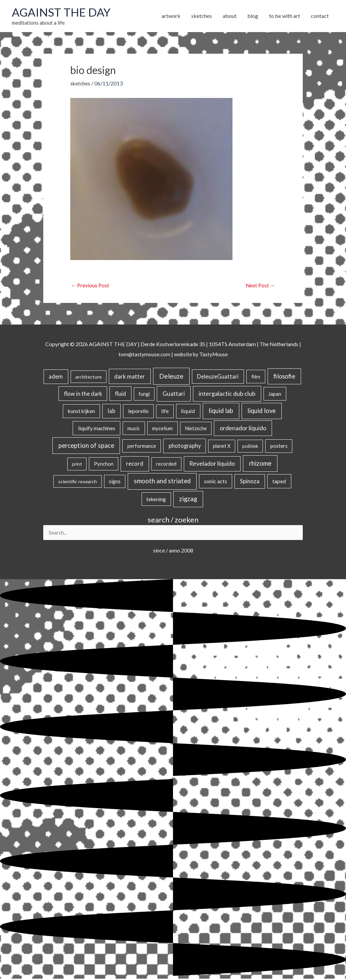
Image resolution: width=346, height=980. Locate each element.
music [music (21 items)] (134, 429)
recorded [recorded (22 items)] (166, 465)
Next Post (260, 286)
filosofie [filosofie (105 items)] (284, 377)
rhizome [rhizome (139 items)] (260, 464)
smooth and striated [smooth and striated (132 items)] (162, 482)
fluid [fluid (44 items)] (120, 394)
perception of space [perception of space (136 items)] (86, 446)
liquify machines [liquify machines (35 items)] (97, 429)
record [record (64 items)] (135, 465)
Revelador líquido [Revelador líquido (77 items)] (212, 465)
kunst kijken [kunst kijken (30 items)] (81, 412)
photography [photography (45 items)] (185, 447)
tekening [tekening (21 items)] (156, 500)
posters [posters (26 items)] (279, 447)
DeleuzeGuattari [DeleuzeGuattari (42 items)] (218, 377)
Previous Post (90, 286)
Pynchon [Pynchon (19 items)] (104, 465)
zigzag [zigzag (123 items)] (188, 500)
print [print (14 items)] (77, 465)
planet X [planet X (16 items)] (222, 447)
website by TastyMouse (201, 355)
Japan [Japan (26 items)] (275, 394)
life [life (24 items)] (165, 412)
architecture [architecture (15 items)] (89, 378)
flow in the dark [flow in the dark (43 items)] (83, 394)
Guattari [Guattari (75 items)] (174, 394)
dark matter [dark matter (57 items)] (130, 377)
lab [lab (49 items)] (112, 412)
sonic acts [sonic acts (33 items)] (216, 482)
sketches (81, 84)
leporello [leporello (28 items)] (138, 412)
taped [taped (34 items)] (279, 482)
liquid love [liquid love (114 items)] (262, 412)
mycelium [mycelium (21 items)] (162, 429)
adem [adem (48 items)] (56, 378)
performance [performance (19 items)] (142, 447)
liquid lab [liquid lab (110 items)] (221, 412)
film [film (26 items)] (256, 378)
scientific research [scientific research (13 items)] (78, 482)
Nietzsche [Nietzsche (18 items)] (196, 429)
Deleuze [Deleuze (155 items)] (171, 377)
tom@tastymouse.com (143, 355)
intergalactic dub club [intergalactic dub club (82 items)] (227, 394)
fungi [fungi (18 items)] (144, 395)
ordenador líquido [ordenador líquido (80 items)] (243, 429)
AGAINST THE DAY (63, 12)
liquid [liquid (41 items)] (188, 412)
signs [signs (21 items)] (115, 482)
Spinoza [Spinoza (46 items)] (250, 482)
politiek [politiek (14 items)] (250, 447)
